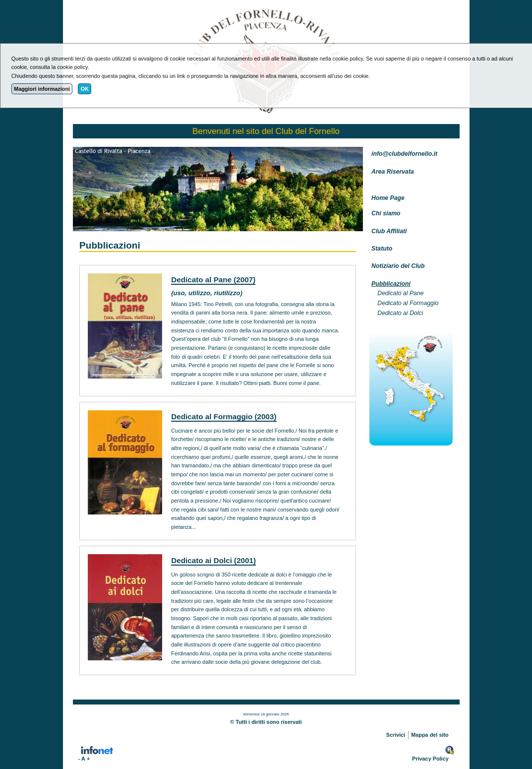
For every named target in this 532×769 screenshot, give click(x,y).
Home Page (388, 198)
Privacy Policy (430, 759)
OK (85, 89)
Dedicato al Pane (400, 293)
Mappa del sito (430, 735)
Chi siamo (386, 213)
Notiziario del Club (398, 266)
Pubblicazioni (391, 284)
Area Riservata (393, 172)
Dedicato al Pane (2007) (213, 280)
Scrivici (396, 735)
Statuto (382, 249)
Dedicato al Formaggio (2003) (224, 417)
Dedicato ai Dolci (400, 313)
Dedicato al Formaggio (408, 303)
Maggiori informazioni (42, 89)
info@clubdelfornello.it (404, 154)
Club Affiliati (389, 231)
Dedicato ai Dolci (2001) (213, 560)
